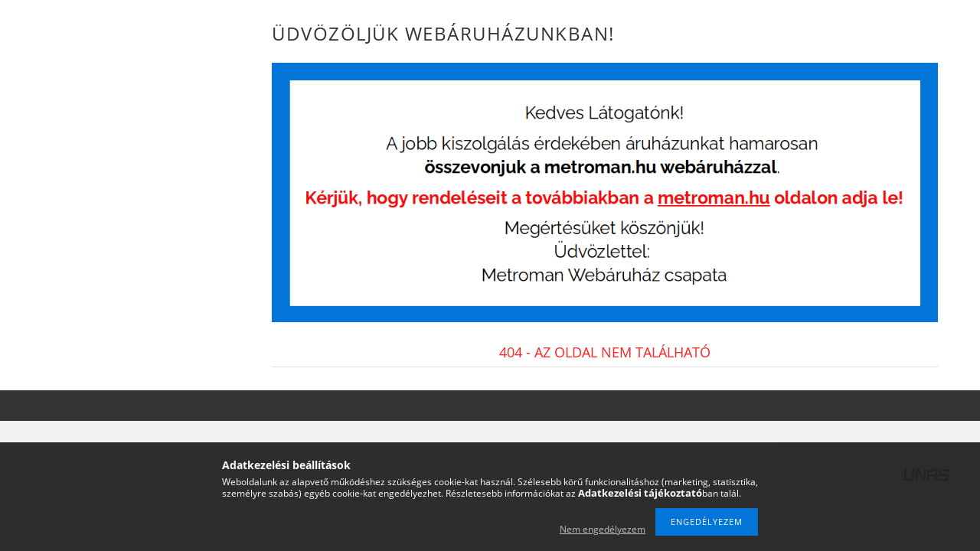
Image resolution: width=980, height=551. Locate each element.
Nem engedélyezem (603, 529)
